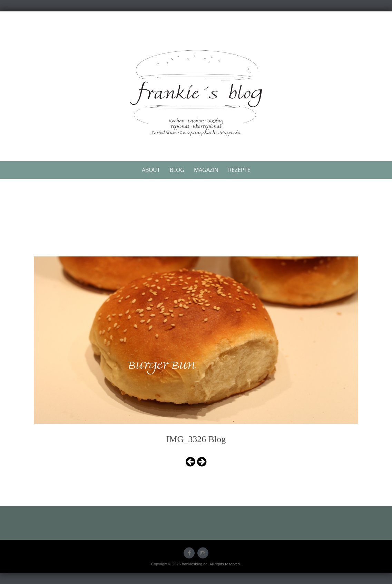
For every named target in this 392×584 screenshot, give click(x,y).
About (151, 170)
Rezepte (239, 170)
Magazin (206, 170)
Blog (177, 170)
